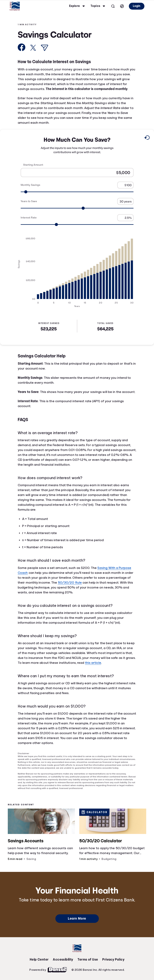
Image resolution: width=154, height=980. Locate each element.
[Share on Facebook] (22, 47)
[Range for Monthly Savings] (77, 192)
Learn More (77, 919)
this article (93, 663)
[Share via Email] (45, 48)
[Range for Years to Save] (77, 208)
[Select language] (122, 6)
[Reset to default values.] (147, 138)
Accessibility (63, 960)
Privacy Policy (113, 960)
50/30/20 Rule (70, 583)
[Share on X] (33, 48)
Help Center (39, 960)
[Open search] (113, 6)
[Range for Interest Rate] (77, 224)
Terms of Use (88, 960)
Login (137, 6)
